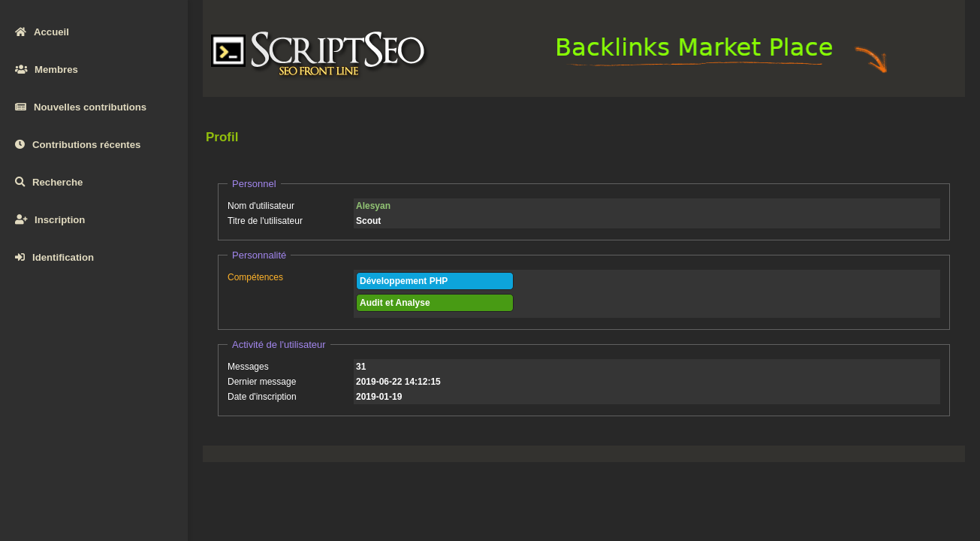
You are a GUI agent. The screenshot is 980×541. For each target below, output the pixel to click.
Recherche (49, 182)
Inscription (50, 220)
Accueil (42, 32)
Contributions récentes (78, 145)
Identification (54, 257)
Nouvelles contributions (81, 107)
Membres (47, 70)
